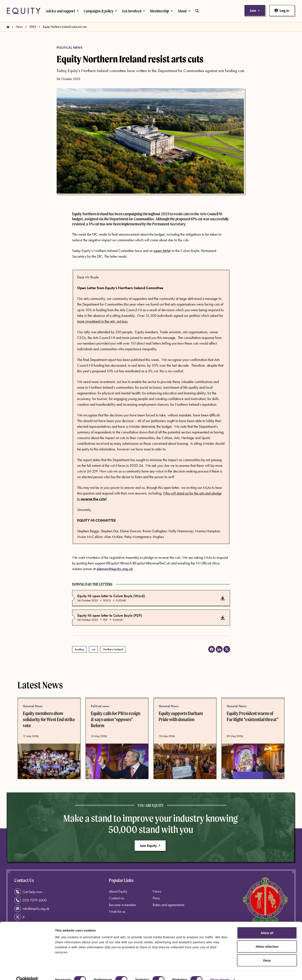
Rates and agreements (169, 905)
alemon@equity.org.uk (115, 569)
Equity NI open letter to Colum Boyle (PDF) (110, 615)
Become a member (122, 905)
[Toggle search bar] (197, 11)
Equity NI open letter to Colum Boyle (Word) (111, 596)
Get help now (28, 892)
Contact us (116, 898)
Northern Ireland (113, 649)
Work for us (117, 911)
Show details (220, 972)
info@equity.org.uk (32, 909)
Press (156, 898)
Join (255, 10)
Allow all (267, 925)
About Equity (118, 891)
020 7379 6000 (31, 900)
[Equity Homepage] (24, 11)
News (19, 27)
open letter (162, 251)
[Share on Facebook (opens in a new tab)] (212, 649)
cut (93, 649)
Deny (267, 952)
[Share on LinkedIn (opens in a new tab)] (219, 649)
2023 (33, 27)
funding (79, 649)
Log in (282, 10)
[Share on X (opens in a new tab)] (227, 649)
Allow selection (267, 939)
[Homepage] (8, 27)
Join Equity (150, 846)
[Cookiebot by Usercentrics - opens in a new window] (27, 972)
